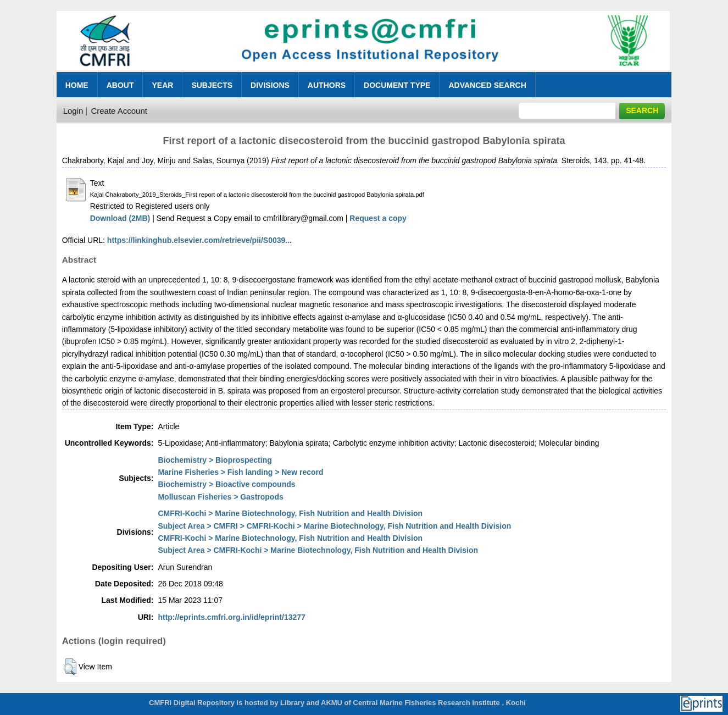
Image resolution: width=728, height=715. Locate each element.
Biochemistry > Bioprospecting (215, 460)
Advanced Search (487, 85)
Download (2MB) (120, 218)
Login (73, 111)
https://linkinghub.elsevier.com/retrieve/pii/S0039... (199, 240)
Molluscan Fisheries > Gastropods (220, 497)
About (120, 85)
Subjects (212, 85)
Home (77, 85)
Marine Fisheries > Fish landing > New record (240, 472)
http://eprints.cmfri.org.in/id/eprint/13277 (231, 617)
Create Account (119, 111)
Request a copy (378, 218)
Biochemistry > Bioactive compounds (226, 484)
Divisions (270, 85)
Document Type (397, 85)
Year (162, 85)
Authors (327, 85)
